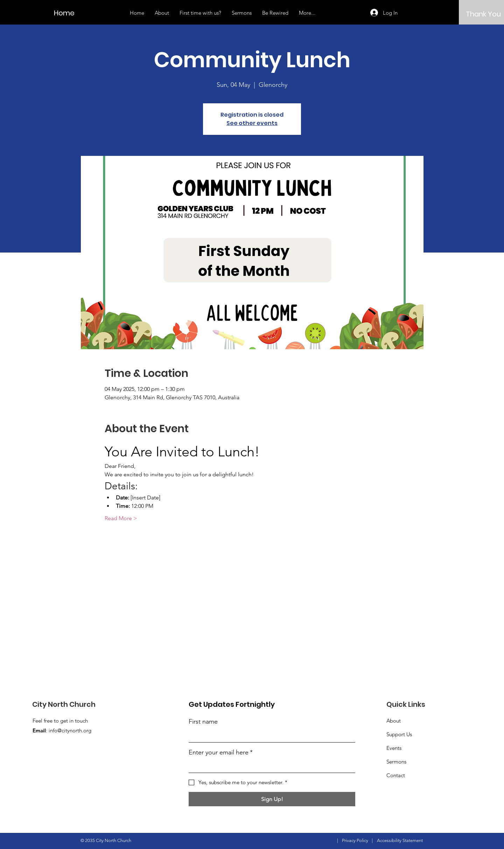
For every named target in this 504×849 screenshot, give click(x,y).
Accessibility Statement (400, 840)
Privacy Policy (355, 840)
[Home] (70, 13)
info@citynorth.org (70, 730)
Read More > (121, 518)
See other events (252, 123)
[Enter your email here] (270, 766)
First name (203, 722)
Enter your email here (221, 753)
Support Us (399, 734)
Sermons (396, 762)
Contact (396, 775)
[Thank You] (483, 14)
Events (394, 748)
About (394, 721)
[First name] (270, 736)
